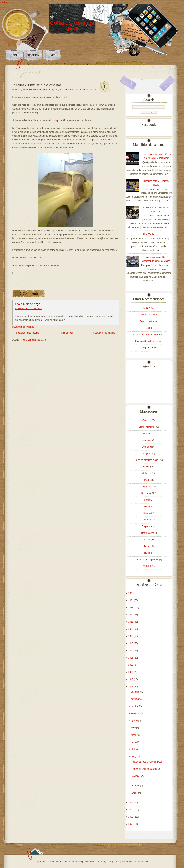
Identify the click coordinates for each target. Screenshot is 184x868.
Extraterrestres (147, 533)
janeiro (135, 793)
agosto (135, 721)
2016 (131, 658)
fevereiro (136, 786)
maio (134, 742)
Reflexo (149, 328)
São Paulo (147, 493)
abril (133, 749)
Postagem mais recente (28, 333)
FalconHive (142, 862)
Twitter (147, 546)
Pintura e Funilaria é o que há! (37, 85)
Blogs (147, 500)
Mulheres (147, 473)
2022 (131, 615)
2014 (131, 672)
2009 (131, 817)
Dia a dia (147, 520)
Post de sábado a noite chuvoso (147, 762)
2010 (131, 810)
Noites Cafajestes (149, 315)
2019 (131, 636)
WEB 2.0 (147, 566)
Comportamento (147, 427)
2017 (131, 651)
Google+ (4, 2)
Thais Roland (24, 304)
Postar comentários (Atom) (34, 340)
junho (134, 735)
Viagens (147, 453)
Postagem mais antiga (104, 333)
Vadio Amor (149, 308)
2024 (131, 600)
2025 (131, 593)
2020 (131, 629)
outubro (135, 706)
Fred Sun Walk (138, 776)
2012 (131, 686)
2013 (131, 679)
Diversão (147, 447)
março (134, 756)
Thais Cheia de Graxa (85, 90)
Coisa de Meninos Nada (72, 26)
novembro (136, 699)
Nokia (147, 553)
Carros (146, 420)
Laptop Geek (113, 862)
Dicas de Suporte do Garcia (149, 341)
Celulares (147, 487)
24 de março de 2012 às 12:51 (28, 308)
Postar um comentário (23, 327)
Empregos (147, 526)
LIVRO (52, 55)
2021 (131, 622)
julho (134, 728)
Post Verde (149, 234)
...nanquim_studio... (149, 348)
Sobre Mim (33, 55)
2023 (131, 608)
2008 (131, 824)
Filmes (147, 467)
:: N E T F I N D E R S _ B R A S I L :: (149, 334)
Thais (147, 480)
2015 (131, 665)
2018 (131, 643)
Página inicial (66, 333)
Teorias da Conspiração (147, 559)
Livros (147, 506)
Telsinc (147, 540)
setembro (136, 713)
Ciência (147, 513)
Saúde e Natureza (149, 321)
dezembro (136, 692)
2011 (131, 802)
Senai (70, 90)
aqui (58, 120)
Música (147, 434)
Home (14, 55)
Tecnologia (147, 440)
